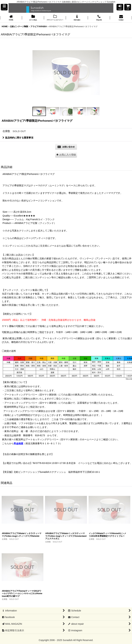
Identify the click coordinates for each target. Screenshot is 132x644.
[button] (4, 7)
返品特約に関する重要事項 (18, 138)
